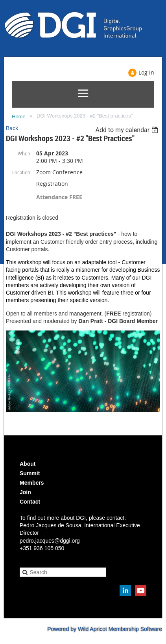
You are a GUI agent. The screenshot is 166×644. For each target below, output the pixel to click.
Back (12, 128)
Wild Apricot (92, 629)
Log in (146, 72)
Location (21, 172)
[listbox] (128, 130)
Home (19, 117)
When (24, 153)
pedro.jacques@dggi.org (50, 541)
